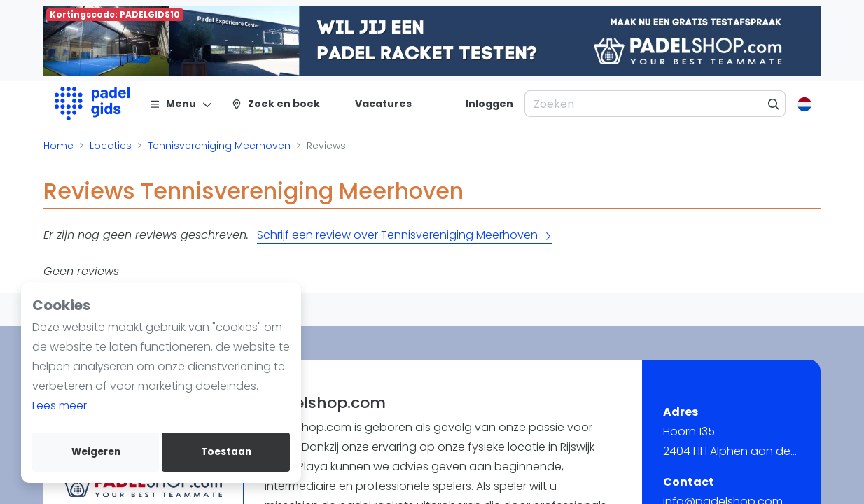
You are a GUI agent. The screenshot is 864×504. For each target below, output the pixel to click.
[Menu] (181, 104)
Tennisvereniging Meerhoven (219, 146)
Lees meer (60, 406)
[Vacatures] (375, 104)
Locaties (111, 146)
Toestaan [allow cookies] (226, 452)
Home (58, 146)
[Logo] (92, 104)
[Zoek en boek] (276, 104)
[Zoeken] (774, 104)
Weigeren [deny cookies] (96, 452)
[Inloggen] (489, 104)
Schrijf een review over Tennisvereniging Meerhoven (405, 235)
